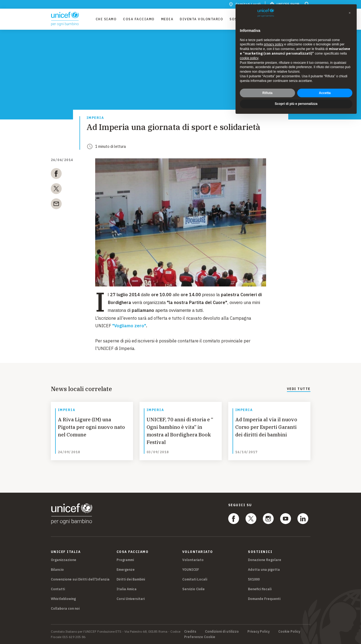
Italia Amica (127, 589)
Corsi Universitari (131, 599)
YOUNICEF (191, 570)
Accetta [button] (325, 93)
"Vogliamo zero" (129, 326)
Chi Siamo (106, 19)
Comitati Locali (195, 579)
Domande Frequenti (264, 599)
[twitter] (56, 190)
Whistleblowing (63, 599)
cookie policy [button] (249, 58)
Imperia (95, 118)
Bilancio (57, 570)
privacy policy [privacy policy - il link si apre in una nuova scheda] (274, 44)
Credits (190, 632)
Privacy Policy (259, 632)
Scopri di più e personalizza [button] (296, 104)
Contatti (58, 589)
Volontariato (193, 560)
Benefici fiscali (260, 589)
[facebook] (56, 175)
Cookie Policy (289, 632)
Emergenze (126, 570)
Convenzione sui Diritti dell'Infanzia (80, 579)
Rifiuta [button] (267, 93)
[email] (56, 205)
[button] (350, 13)
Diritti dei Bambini (131, 579)
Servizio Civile (193, 589)
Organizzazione (64, 560)
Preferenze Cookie (200, 637)
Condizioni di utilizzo (222, 632)
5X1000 (254, 579)
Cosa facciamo (139, 19)
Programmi (125, 560)
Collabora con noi (65, 608)
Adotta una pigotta (264, 570)
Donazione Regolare (265, 560)
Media (167, 19)
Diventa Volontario (201, 19)
